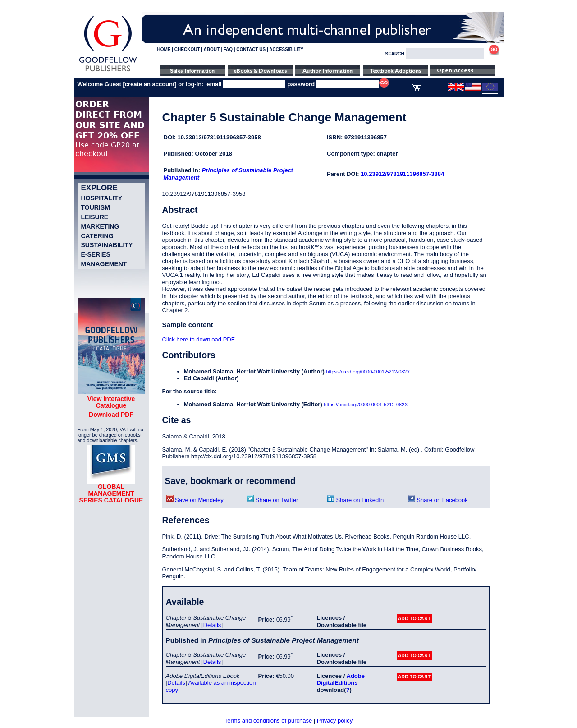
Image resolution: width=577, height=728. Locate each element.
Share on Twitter (272, 500)
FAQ (228, 49)
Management (104, 264)
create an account (150, 84)
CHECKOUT (187, 49)
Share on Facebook (438, 500)
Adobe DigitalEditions (341, 680)
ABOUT (212, 49)
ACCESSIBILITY (286, 49)
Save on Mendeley (195, 500)
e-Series (96, 254)
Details (212, 625)
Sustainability (107, 245)
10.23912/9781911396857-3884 (402, 174)
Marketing (100, 226)
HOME (164, 49)
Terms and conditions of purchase (268, 721)
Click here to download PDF (199, 339)
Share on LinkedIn (355, 500)
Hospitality (102, 198)
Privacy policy (335, 721)
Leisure (95, 217)
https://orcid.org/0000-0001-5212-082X (368, 372)
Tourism (96, 207)
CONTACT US (251, 49)
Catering (97, 236)
